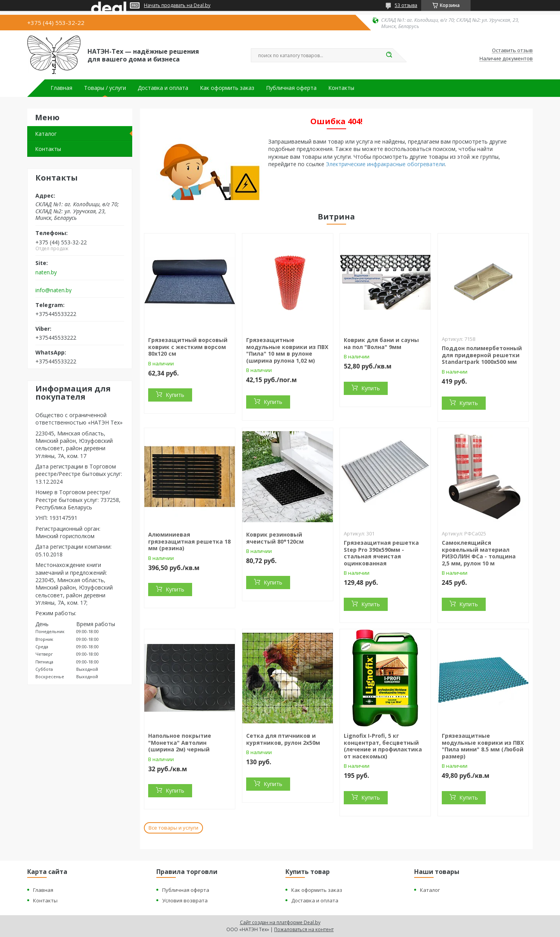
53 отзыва (406, 5)
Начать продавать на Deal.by (177, 5)
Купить (175, 395)
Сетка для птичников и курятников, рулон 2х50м (283, 739)
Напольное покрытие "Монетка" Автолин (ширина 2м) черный (180, 742)
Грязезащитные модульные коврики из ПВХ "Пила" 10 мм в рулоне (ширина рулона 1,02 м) (287, 350)
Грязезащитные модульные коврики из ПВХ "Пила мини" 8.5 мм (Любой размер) (483, 746)
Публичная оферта (291, 88)
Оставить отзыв (512, 51)
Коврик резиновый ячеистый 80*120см (275, 538)
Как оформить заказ (227, 88)
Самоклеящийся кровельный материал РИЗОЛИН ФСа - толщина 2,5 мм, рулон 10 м (479, 553)
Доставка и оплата (163, 88)
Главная (61, 88)
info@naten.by (53, 290)
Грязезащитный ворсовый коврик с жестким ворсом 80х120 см (188, 347)
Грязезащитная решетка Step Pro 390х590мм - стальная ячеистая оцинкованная (381, 553)
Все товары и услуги (173, 828)
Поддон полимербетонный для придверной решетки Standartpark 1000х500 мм (482, 355)
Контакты (341, 88)
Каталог (46, 134)
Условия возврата (185, 900)
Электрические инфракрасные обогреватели (385, 164)
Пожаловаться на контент (304, 929)
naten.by (46, 272)
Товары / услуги (105, 88)
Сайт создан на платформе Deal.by (280, 922)
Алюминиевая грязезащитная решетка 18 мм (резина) (189, 541)
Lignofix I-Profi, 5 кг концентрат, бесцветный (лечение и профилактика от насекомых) (383, 746)
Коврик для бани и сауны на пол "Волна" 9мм (381, 343)
